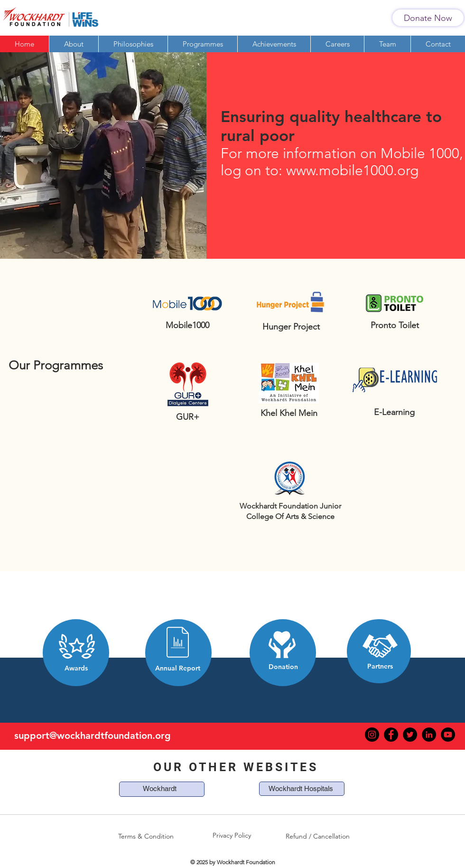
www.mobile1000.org (352, 170)
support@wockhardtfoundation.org (93, 736)
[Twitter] (410, 735)
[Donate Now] (428, 18)
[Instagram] (372, 735)
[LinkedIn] (429, 735)
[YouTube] (448, 735)
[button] (202, 44)
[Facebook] (391, 735)
